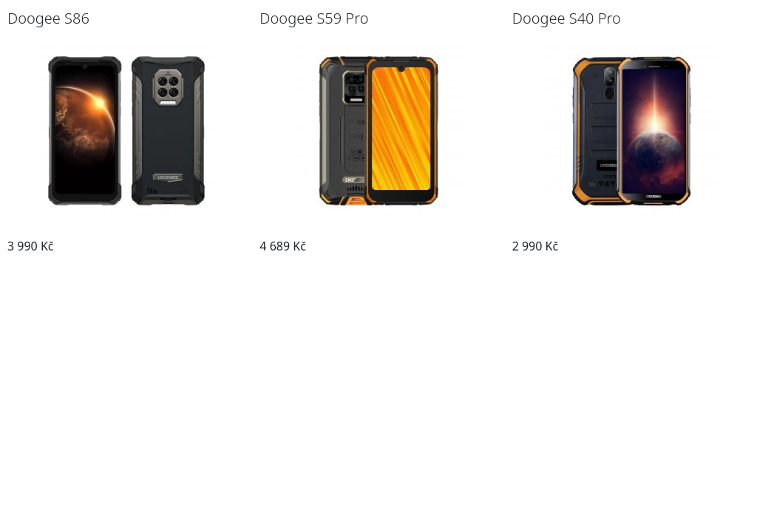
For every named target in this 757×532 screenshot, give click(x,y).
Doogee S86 (48, 18)
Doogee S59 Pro (314, 18)
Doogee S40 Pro (567, 18)
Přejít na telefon (191, 246)
